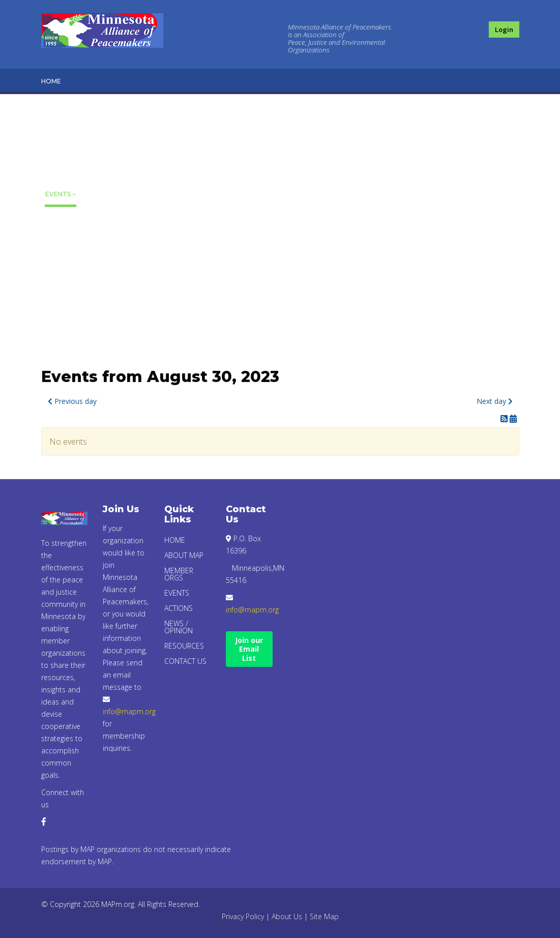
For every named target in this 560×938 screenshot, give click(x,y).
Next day (495, 401)
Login (504, 30)
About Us (287, 916)
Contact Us (62, 319)
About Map (57, 111)
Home (51, 81)
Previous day (72, 401)
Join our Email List (249, 649)
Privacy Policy (243, 916)
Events (58, 194)
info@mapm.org (129, 711)
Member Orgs (60, 155)
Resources (65, 289)
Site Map (324, 916)
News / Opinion (59, 250)
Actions (60, 219)
